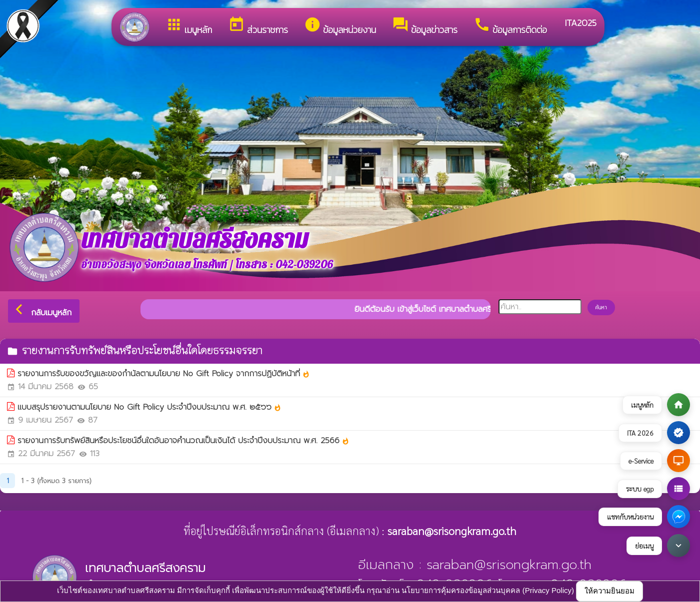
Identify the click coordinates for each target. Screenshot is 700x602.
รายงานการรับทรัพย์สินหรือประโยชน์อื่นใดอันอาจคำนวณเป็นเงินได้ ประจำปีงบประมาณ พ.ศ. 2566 (183, 441)
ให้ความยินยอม (609, 591)
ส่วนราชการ (258, 26)
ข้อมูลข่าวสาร (425, 26)
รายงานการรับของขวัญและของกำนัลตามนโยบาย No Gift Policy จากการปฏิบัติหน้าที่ (164, 374)
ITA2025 (580, 23)
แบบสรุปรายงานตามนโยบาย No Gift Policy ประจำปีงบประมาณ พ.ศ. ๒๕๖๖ (149, 407)
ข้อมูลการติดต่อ (510, 26)
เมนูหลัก (189, 26)
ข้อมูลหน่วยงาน (340, 26)
